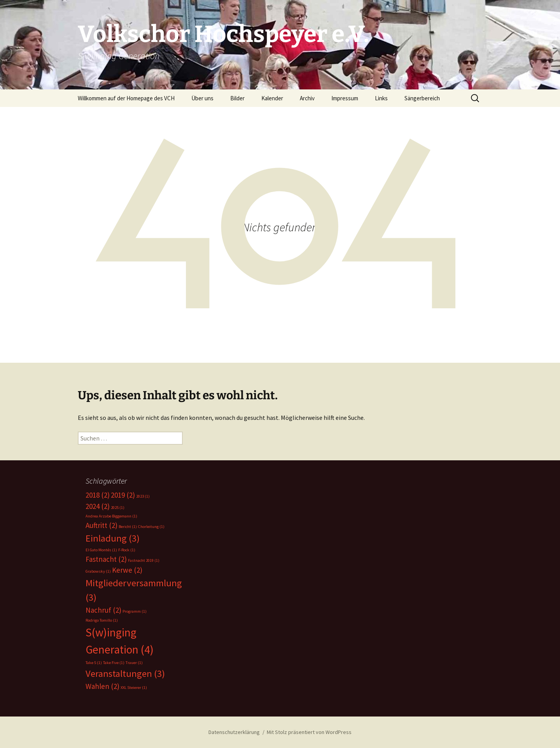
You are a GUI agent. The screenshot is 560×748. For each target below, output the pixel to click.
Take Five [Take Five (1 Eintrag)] (114, 663)
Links (381, 98)
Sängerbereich (422, 98)
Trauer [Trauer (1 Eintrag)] (134, 663)
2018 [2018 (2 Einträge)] (98, 495)
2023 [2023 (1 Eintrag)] (143, 496)
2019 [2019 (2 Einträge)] (123, 495)
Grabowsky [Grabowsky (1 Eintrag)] (98, 571)
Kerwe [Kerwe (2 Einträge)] (127, 570)
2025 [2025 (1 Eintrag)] (118, 508)
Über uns (202, 98)
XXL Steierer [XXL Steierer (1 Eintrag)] (134, 688)
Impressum (345, 98)
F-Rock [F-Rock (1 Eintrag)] (127, 550)
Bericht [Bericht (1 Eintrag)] (128, 527)
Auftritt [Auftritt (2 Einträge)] (101, 525)
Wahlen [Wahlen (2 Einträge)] (102, 686)
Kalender (272, 98)
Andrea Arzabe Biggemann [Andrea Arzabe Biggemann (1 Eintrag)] (111, 516)
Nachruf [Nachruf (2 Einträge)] (103, 610)
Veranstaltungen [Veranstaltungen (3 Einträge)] (125, 674)
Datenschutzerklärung (234, 732)
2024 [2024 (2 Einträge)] (98, 506)
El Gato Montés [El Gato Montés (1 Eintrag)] (101, 550)
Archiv (307, 98)
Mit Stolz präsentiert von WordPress (309, 732)
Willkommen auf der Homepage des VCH (126, 98)
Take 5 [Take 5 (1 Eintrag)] (94, 663)
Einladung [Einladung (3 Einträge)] (113, 538)
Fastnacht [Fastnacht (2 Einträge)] (106, 559)
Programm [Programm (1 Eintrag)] (135, 611)
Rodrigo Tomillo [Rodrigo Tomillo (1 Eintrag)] (102, 620)
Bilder (237, 98)
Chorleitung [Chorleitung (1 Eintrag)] (151, 527)
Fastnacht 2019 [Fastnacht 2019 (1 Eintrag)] (144, 560)
